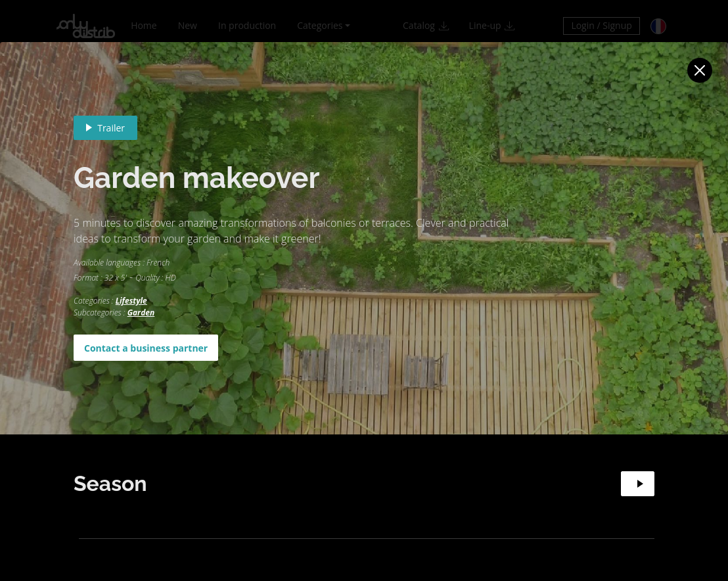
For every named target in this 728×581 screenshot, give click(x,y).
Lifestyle (131, 301)
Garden (141, 313)
